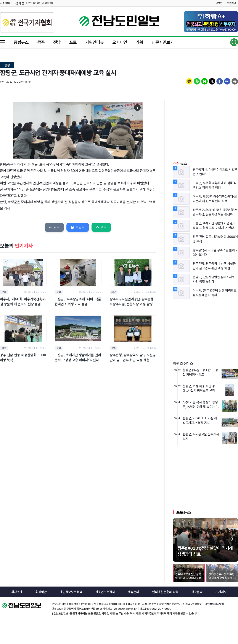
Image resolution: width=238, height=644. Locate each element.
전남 (57, 42)
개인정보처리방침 (214, 604)
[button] (232, 539)
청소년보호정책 (105, 592)
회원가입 (232, 3)
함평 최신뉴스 (183, 364)
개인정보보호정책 (71, 592)
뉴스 (180, 163)
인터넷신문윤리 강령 (165, 592)
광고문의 (197, 592)
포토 (73, 42)
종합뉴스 (21, 42)
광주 (41, 42)
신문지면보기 (163, 42)
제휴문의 (133, 592)
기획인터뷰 (94, 42)
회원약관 (41, 592)
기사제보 (221, 592)
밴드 (202, 8)
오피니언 (120, 42)
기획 (139, 42)
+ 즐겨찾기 (6, 3)
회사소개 (17, 592)
